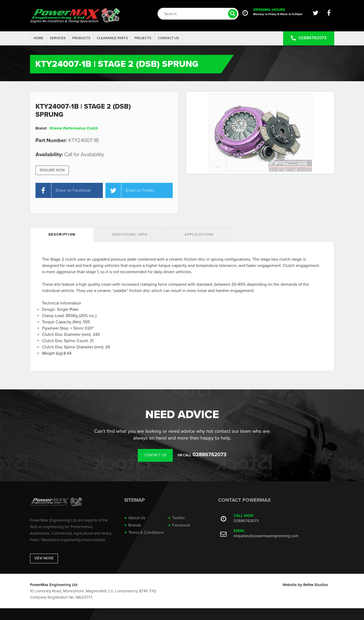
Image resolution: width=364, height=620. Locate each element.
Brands (135, 525)
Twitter (178, 518)
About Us (137, 518)
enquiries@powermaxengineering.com (266, 536)
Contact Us (168, 38)
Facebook (181, 525)
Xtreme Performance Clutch (74, 128)
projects (143, 38)
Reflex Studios (316, 585)
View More (44, 558)
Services (58, 38)
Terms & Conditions (146, 533)
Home (38, 38)
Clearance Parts (112, 38)
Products (81, 38)
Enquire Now (52, 170)
